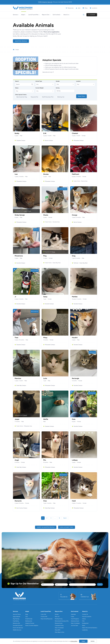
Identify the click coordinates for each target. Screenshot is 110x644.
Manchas (18, 378)
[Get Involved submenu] (57, 15)
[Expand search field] (84, 15)
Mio (45, 460)
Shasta (46, 215)
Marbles (75, 297)
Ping (45, 256)
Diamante (18, 501)
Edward (25, 415)
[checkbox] (21, 97)
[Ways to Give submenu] (46, 15)
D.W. (45, 133)
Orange (75, 215)
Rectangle (75, 378)
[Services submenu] (16, 15)
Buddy (17, 133)
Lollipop (75, 460)
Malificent (76, 174)
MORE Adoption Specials (45, 2)
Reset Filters (81, 96)
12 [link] (59, 518)
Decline (93, 641)
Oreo (45, 501)
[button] (45, 84)
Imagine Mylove (27, 211)
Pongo (53, 252)
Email (70, 582)
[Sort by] (65, 91)
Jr (15, 297)
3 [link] (51, 518)
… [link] (55, 518)
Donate (93, 15)
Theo (16, 338)
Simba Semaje (20, 215)
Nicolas (46, 174)
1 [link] (43, 518)
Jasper (17, 419)
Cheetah (75, 133)
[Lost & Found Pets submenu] (34, 15)
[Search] (25, 84)
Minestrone (19, 256)
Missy (45, 338)
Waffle (46, 419)
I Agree (83, 641)
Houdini (75, 338)
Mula (74, 419)
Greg (74, 256)
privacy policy (74, 641)
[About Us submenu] (67, 15)
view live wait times (67, 527)
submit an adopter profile (46, 527)
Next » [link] (65, 518)
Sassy (45, 297)
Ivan (16, 174)
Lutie (45, 378)
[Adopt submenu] (24, 15)
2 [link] (47, 518)
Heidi (74, 501)
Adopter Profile (21, 41)
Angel (17, 460)
